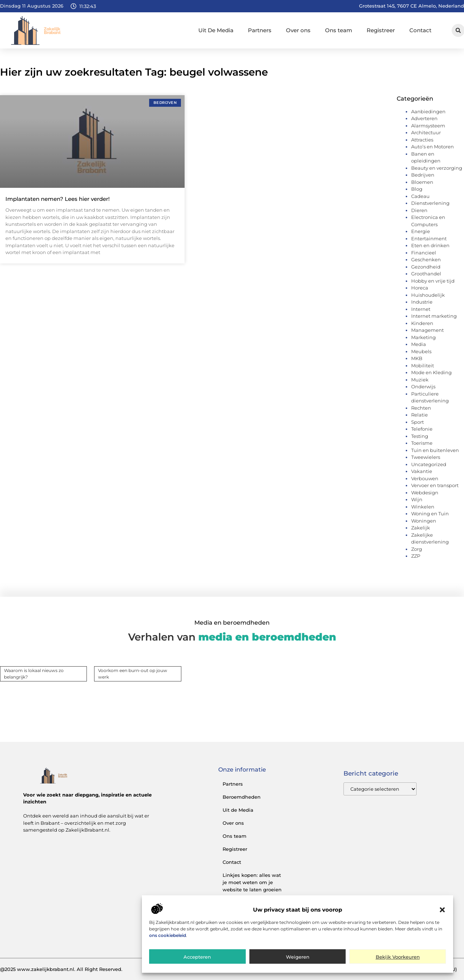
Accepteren (197, 957)
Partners (260, 30)
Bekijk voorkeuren (398, 957)
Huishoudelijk (428, 295)
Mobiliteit (423, 366)
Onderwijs (423, 386)
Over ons (298, 30)
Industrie (422, 302)
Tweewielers (426, 457)
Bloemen (422, 182)
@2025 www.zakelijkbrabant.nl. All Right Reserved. (61, 969)
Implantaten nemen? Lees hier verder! (58, 199)
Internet (421, 309)
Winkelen (423, 507)
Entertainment (429, 238)
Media (419, 344)
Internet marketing (434, 316)
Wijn (417, 499)
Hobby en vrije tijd (433, 281)
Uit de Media (238, 810)
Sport (417, 422)
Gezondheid (426, 267)
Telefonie (422, 429)
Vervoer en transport (435, 485)
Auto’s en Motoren (433, 147)
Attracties (422, 140)
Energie (421, 231)
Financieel (424, 253)
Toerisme (422, 443)
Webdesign (425, 493)
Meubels (421, 351)
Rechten (421, 408)
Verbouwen (425, 478)
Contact (420, 30)
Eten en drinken (430, 245)
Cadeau (420, 196)
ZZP (416, 556)
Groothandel (426, 274)
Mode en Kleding (431, 372)
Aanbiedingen (428, 111)
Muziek (420, 380)
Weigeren (298, 957)
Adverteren (424, 118)
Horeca (420, 288)
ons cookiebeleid (168, 935)
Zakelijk (421, 528)
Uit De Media (216, 30)
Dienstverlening (430, 203)
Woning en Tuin (430, 514)
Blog (417, 189)
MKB (417, 358)
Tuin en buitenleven (435, 450)
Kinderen (422, 323)
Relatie (419, 415)
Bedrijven (423, 175)
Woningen (424, 521)
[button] (442, 910)
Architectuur (426, 132)
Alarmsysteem (428, 126)
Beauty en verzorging (437, 168)
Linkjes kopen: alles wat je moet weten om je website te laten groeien (252, 882)
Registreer (381, 30)
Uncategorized (429, 464)
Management (427, 330)
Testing (420, 436)
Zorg (417, 549)
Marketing (423, 337)
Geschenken (426, 259)
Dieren (419, 210)
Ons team (339, 30)
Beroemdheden (242, 797)
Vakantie (422, 471)
